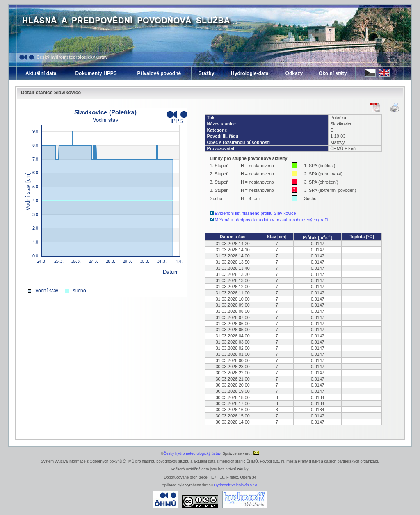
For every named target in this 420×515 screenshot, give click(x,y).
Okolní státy (333, 73)
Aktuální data (41, 73)
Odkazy (294, 73)
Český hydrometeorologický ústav (72, 57)
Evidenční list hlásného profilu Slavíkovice (256, 213)
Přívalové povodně (159, 73)
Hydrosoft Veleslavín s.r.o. (236, 485)
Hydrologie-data (250, 73)
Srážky (207, 73)
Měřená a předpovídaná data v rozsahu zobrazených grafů (272, 220)
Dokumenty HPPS (96, 73)
